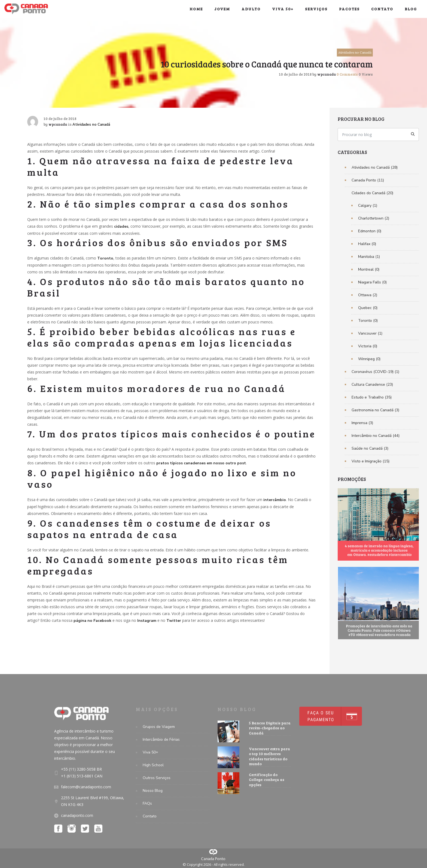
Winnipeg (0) (369, 359)
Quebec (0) (368, 308)
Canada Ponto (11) (368, 180)
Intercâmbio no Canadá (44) (376, 436)
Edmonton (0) (370, 231)
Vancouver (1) (370, 333)
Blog (411, 9)
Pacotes (349, 9)
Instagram (147, 621)
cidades (121, 226)
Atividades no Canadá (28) (375, 167)
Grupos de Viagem (159, 727)
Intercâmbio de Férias (161, 739)
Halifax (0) (367, 244)
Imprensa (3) (362, 423)
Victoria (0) (368, 346)
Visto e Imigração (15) (370, 461)
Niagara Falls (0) (372, 282)
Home (196, 9)
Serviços (316, 9)
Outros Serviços (157, 778)
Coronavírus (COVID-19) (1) (375, 372)
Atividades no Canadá (355, 52)
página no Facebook (92, 621)
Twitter (174, 621)
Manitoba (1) (369, 257)
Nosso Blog (153, 791)
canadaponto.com (77, 815)
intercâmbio (275, 500)
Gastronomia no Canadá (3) (375, 410)
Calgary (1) (368, 206)
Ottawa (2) (368, 295)
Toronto (105, 258)
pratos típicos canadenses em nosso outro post (201, 463)
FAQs (147, 803)
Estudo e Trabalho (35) (372, 397)
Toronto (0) (368, 321)
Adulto (251, 9)
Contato (382, 9)
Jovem (222, 9)
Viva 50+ (283, 9)
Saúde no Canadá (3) (370, 448)
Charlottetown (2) (374, 218)
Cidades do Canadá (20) (372, 193)
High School (153, 765)
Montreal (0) (369, 269)
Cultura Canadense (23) (372, 384)
